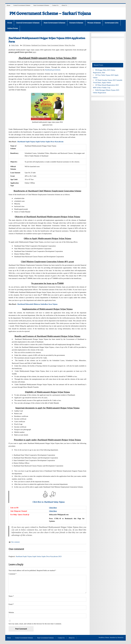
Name (11, 596)
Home (9, 5)
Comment (12, 574)
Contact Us (55, 5)
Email (11, 604)
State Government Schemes (41, 5)
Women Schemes (94, 23)
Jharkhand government (53, 70)
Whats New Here (70, 45)
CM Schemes (27, 45)
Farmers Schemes (76, 23)
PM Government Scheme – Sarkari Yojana (50, 13)
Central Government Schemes (22, 5)
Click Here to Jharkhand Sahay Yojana (49, 502)
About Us (64, 5)
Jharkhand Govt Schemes (39, 45)
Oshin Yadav (15, 45)
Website (11, 612)
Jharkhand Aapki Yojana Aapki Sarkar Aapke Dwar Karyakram (40, 142)
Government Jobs (112, 23)
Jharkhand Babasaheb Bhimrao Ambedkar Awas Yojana (37, 304)
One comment (15, 542)
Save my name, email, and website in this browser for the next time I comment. (35, 624)
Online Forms (13, 28)
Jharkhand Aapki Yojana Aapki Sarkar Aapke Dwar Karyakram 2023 (39, 556)
